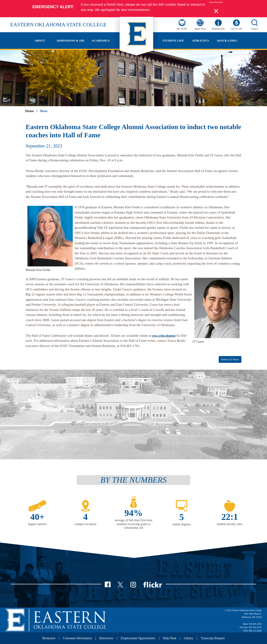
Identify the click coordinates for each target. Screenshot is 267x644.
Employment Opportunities (138, 638)
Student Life (173, 41)
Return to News (230, 359)
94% (133, 513)
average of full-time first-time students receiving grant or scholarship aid (134, 524)
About (40, 41)
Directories (106, 638)
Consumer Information (77, 638)
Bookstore (49, 638)
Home (29, 111)
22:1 (229, 517)
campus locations (86, 524)
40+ (38, 517)
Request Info (218, 29)
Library (189, 638)
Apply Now (200, 29)
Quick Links (227, 41)
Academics (101, 41)
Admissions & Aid (70, 41)
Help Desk (170, 638)
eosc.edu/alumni (164, 336)
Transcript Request (213, 638)
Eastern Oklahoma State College (58, 25)
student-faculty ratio (230, 524)
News (44, 111)
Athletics (200, 41)
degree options (37, 524)
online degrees (181, 524)
